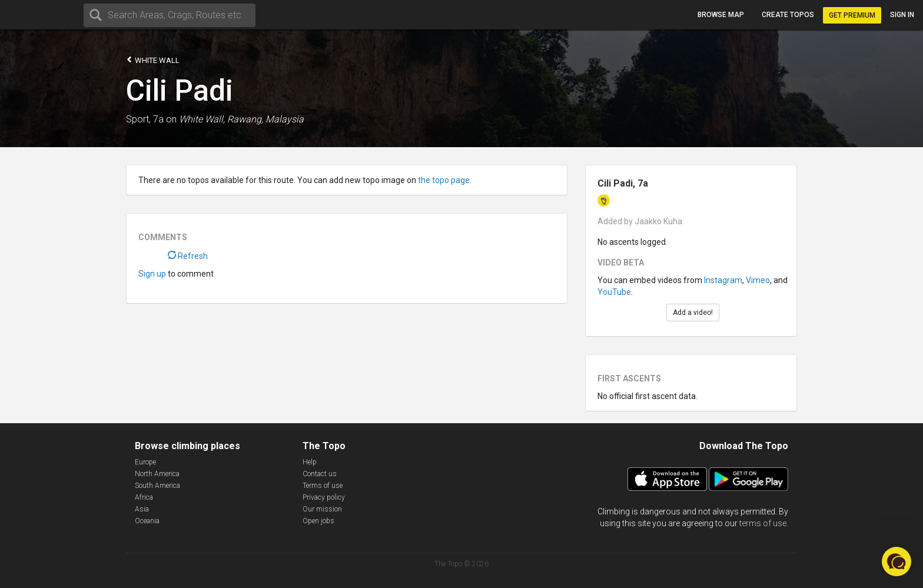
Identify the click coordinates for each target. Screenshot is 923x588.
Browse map (721, 15)
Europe (145, 462)
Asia (142, 509)
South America (157, 486)
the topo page (444, 180)
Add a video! (693, 313)
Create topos (788, 15)
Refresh (188, 256)
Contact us (320, 474)
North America (157, 474)
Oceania (147, 521)
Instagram (723, 280)
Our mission (322, 509)
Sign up (152, 274)
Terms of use (323, 486)
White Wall (153, 60)
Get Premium (852, 15)
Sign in (902, 15)
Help (310, 462)
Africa (144, 497)
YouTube (614, 292)
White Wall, (202, 119)
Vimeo (758, 280)
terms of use (763, 523)
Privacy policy (324, 497)
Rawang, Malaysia (265, 119)
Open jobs (318, 521)
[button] (897, 562)
